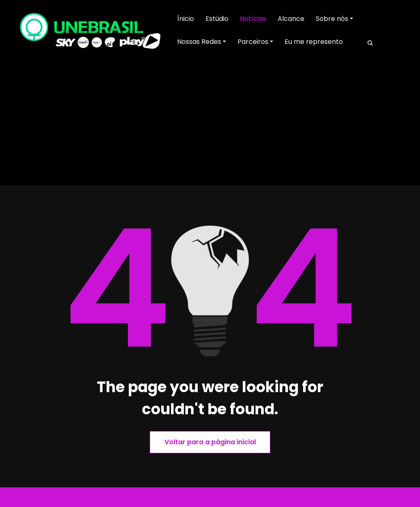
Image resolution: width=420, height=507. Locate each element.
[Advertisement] (210, 124)
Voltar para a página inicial (210, 442)
